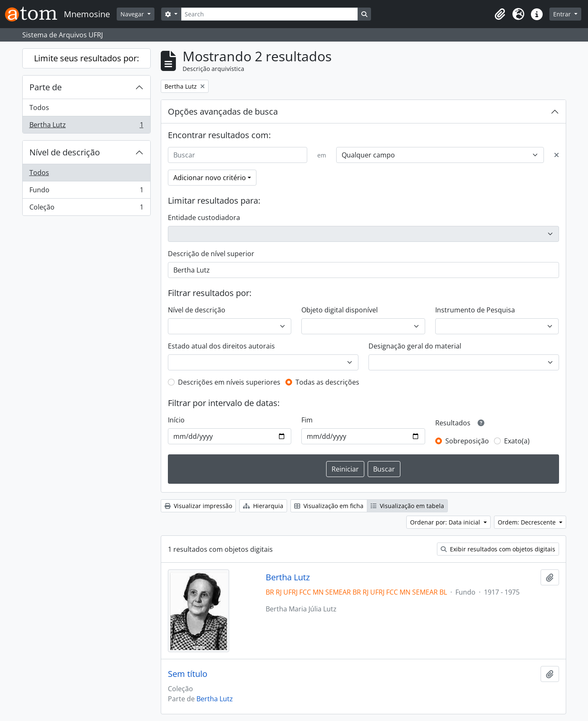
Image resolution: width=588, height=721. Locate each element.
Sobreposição (467, 441)
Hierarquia (263, 506)
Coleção (86, 209)
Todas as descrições (327, 382)
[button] (500, 14)
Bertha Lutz (86, 126)
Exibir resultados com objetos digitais (498, 549)
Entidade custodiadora (204, 218)
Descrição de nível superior (211, 254)
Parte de (46, 87)
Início (176, 420)
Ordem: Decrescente (528, 522)
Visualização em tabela (407, 506)
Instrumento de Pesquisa (475, 310)
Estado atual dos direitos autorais (221, 346)
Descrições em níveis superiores (229, 382)
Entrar (563, 14)
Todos (39, 107)
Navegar (133, 14)
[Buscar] (238, 155)
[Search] (269, 14)
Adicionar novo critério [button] (210, 178)
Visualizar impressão (198, 506)
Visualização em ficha (329, 506)
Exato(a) (517, 441)
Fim (307, 420)
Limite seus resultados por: (86, 58)
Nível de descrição (65, 152)
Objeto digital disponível (340, 310)
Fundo (86, 192)
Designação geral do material (415, 346)
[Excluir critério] (557, 155)
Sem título (188, 674)
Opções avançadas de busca (223, 111)
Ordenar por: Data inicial (446, 522)
